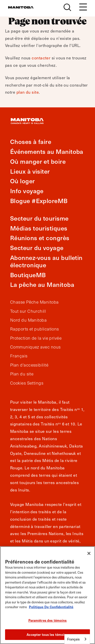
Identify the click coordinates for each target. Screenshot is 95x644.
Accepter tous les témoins (47, 634)
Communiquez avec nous (35, 347)
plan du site (28, 92)
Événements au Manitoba (47, 151)
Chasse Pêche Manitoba (34, 302)
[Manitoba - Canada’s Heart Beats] (21, 7)
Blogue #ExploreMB (39, 201)
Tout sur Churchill (28, 311)
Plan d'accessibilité (29, 365)
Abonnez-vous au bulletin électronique (46, 261)
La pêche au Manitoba (42, 284)
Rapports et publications (35, 329)
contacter (41, 58)
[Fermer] (89, 553)
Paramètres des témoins (48, 620)
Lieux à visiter (30, 171)
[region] (48, 595)
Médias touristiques (39, 228)
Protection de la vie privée (36, 338)
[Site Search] (67, 7)
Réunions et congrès (40, 238)
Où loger (23, 181)
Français (19, 356)
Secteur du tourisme (39, 218)
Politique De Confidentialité (51, 607)
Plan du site (22, 374)
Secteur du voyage (37, 248)
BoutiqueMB (28, 275)
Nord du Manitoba (28, 320)
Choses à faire (31, 142)
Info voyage (27, 191)
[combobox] (77, 639)
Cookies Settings (27, 383)
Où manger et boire (38, 161)
